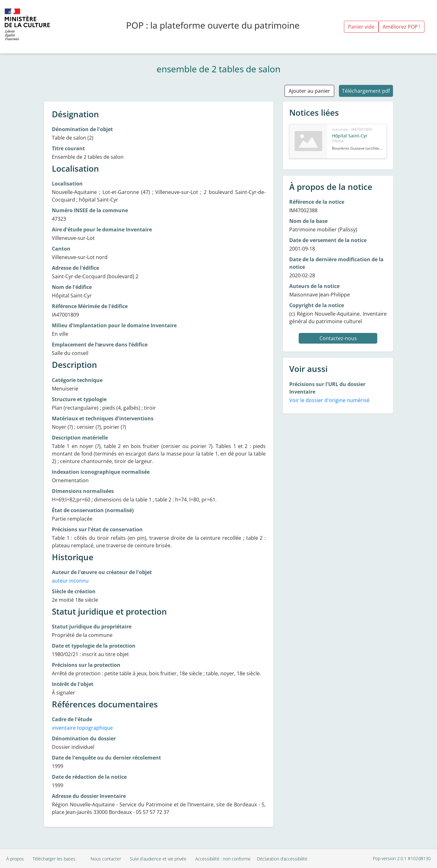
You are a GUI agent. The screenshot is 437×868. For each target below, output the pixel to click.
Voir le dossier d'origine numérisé (329, 400)
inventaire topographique (82, 728)
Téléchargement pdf (366, 91)
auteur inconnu (70, 581)
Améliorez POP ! (401, 27)
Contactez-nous (338, 338)
